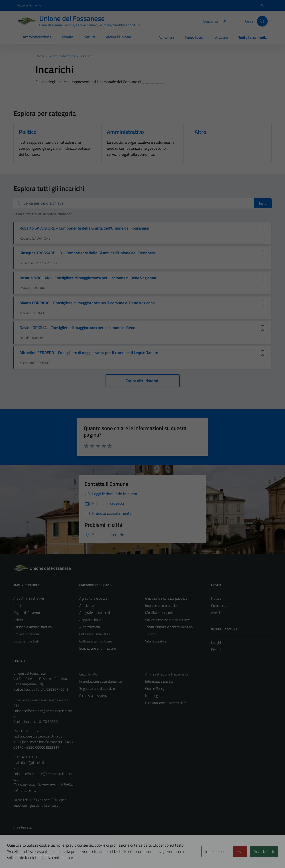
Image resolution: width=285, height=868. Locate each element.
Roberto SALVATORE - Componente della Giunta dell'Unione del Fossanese (84, 228)
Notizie (216, 598)
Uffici (17, 605)
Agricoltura (166, 37)
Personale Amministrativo (33, 627)
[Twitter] (223, 21)
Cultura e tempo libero (96, 641)
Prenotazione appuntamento (101, 681)
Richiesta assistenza (94, 696)
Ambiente (87, 605)
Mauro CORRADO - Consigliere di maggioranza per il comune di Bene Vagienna (87, 303)
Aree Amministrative (29, 598)
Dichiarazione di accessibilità (166, 703)
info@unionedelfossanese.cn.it (46, 700)
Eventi (216, 650)
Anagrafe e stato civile (96, 613)
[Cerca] (262, 21)
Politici (18, 620)
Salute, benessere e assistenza (168, 620)
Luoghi (216, 642)
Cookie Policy (155, 688)
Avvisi (215, 613)
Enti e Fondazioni (26, 634)
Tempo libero (194, 37)
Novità (68, 37)
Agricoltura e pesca (93, 598)
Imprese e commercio (161, 605)
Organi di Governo (27, 613)
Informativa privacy (159, 681)
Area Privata (22, 827)
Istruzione (221, 37)
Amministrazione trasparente (167, 674)
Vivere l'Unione (118, 37)
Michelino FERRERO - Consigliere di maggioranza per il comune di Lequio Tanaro (89, 353)
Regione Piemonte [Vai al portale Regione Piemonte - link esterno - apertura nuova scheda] (29, 5)
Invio (263, 203)
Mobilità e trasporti (159, 613)
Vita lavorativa (156, 641)
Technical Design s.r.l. (44, 855)
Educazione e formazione (98, 648)
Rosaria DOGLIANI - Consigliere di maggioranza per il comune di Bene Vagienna (88, 278)
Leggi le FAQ (89, 674)
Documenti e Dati (26, 641)
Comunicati (219, 605)
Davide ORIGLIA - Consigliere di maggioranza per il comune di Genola (79, 328)
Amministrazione (37, 37)
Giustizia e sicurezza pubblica (166, 598)
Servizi (90, 37)
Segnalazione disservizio (97, 688)
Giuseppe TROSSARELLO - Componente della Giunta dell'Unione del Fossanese (88, 253)
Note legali (153, 696)
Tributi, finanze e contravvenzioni (169, 627)
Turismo (151, 634)
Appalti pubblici (90, 620)
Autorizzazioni (90, 627)
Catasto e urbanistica (95, 634)
